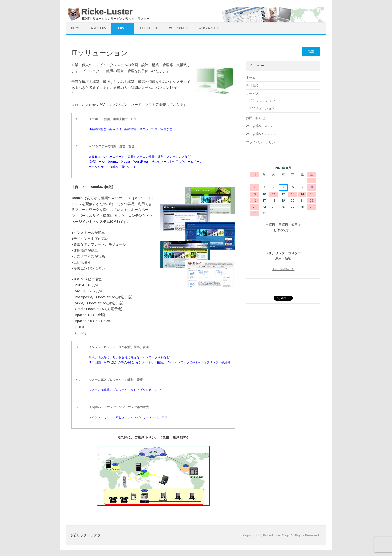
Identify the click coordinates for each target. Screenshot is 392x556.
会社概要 (252, 85)
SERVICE (123, 28)
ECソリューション (262, 100)
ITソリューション (262, 108)
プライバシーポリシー (262, 142)
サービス (252, 93)
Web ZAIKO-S (179, 28)
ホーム (251, 77)
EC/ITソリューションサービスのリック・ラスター (116, 19)
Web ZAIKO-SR (209, 28)
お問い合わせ (256, 118)
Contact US (149, 28)
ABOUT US (98, 28)
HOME (76, 28)
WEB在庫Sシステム (260, 126)
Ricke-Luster (107, 11)
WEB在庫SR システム (261, 134)
